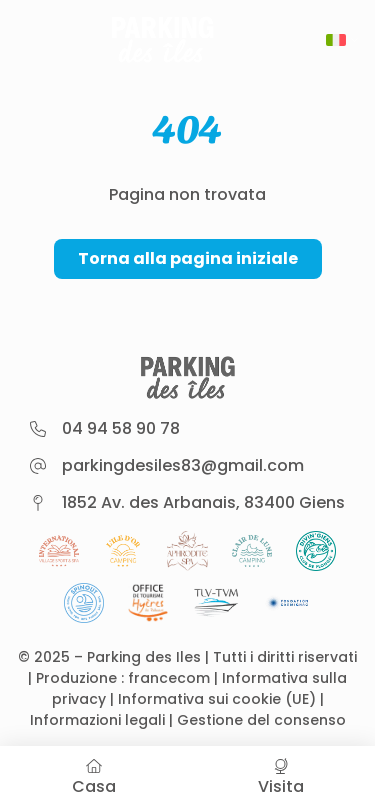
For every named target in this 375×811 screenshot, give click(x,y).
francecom (169, 678)
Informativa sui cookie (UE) (217, 699)
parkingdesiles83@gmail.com (183, 465)
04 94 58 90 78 (121, 428)
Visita (282, 778)
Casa (94, 778)
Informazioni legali (97, 720)
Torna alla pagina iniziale (188, 258)
